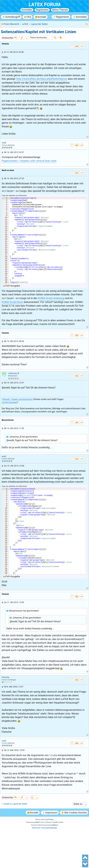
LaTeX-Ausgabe (11, 304)
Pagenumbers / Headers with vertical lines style (29, 161)
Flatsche (5, 714)
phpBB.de (55, 862)
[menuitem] (27, 17)
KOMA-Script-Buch (12, 321)
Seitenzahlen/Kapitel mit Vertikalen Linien (38, 32)
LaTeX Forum (44, 5)
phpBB (36, 859)
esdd (4, 143)
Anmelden (27, 10)
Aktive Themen (60, 10)
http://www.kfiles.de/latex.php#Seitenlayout (42, 79)
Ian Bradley (50, 857)
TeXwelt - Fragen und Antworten (17, 418)
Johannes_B (14, 392)
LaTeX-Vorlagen (9, 421)
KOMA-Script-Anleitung (51, 317)
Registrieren (42, 10)
